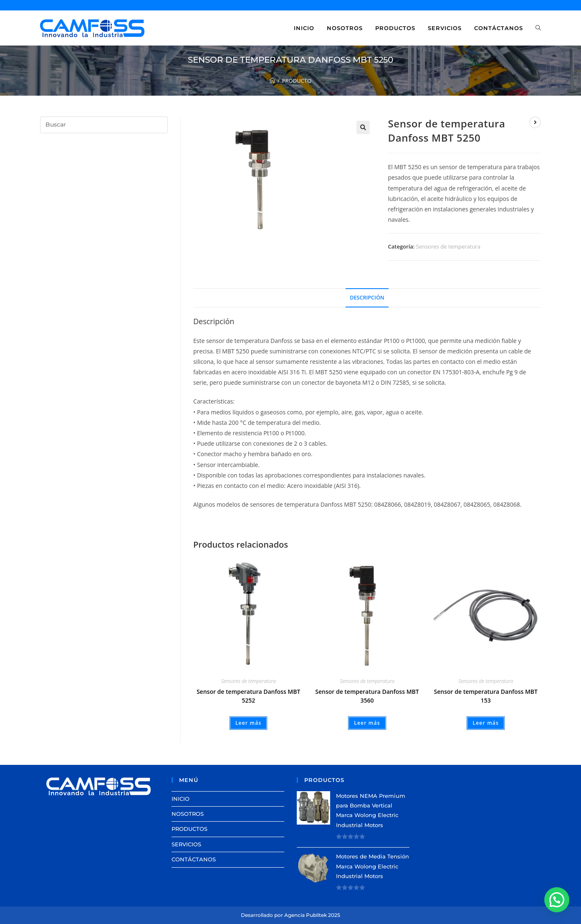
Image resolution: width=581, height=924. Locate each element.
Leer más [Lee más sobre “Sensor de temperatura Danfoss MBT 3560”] (367, 723)
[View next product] (535, 122)
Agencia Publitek (306, 915)
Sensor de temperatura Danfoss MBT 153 (486, 696)
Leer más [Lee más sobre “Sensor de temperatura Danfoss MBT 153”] (486, 723)
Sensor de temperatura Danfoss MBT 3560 (367, 696)
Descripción (367, 298)
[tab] (367, 298)
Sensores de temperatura (448, 246)
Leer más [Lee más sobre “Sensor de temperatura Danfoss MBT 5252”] (249, 723)
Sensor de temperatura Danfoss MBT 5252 (248, 696)
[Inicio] (272, 81)
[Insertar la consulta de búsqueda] (104, 125)
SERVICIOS (186, 844)
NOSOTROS (188, 814)
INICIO (181, 799)
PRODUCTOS (189, 829)
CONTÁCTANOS (194, 859)
